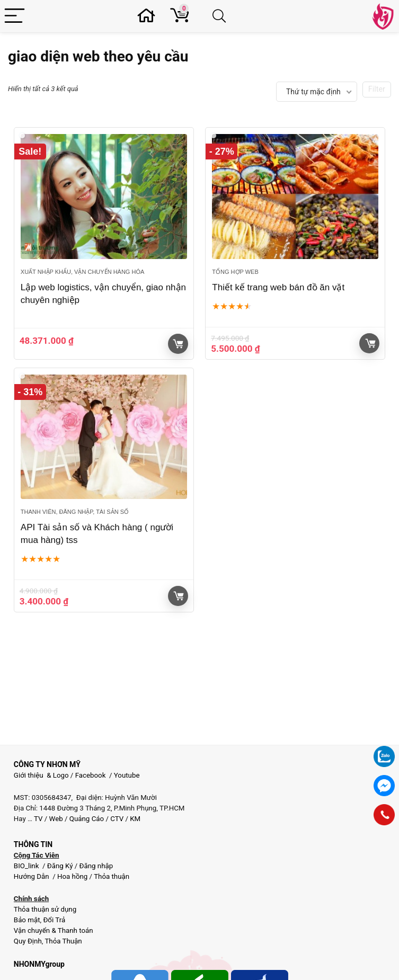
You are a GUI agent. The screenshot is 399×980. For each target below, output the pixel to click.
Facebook (91, 775)
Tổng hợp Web (235, 272)
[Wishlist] (149, 16)
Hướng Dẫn (32, 876)
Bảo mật (27, 920)
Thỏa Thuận (62, 941)
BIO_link (27, 866)
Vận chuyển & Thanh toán (54, 930)
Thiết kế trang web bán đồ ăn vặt (278, 287)
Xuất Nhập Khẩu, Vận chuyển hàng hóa (82, 272)
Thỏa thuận (111, 876)
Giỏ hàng (370, 343)
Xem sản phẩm (178, 344)
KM (135, 819)
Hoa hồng (72, 876)
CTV (117, 819)
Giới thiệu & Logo (41, 775)
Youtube (127, 775)
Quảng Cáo (87, 819)
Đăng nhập (96, 866)
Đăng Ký (61, 866)
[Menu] (15, 16)
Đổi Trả (54, 920)
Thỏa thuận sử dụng (45, 909)
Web (56, 819)
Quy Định (28, 941)
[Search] (221, 16)
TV (38, 819)
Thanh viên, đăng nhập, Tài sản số (75, 512)
